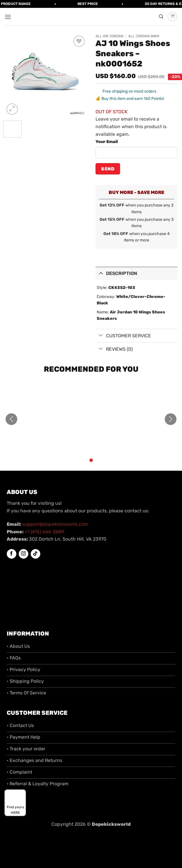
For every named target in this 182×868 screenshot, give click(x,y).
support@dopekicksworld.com (55, 524)
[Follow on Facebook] (12, 554)
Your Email (107, 142)
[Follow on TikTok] (35, 554)
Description (116, 273)
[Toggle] (101, 273)
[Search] (161, 17)
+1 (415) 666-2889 (44, 532)
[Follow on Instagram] (24, 554)
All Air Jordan (109, 36)
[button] (8, 17)
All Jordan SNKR (144, 36)
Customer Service (123, 336)
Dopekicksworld (111, 824)
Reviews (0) (114, 349)
